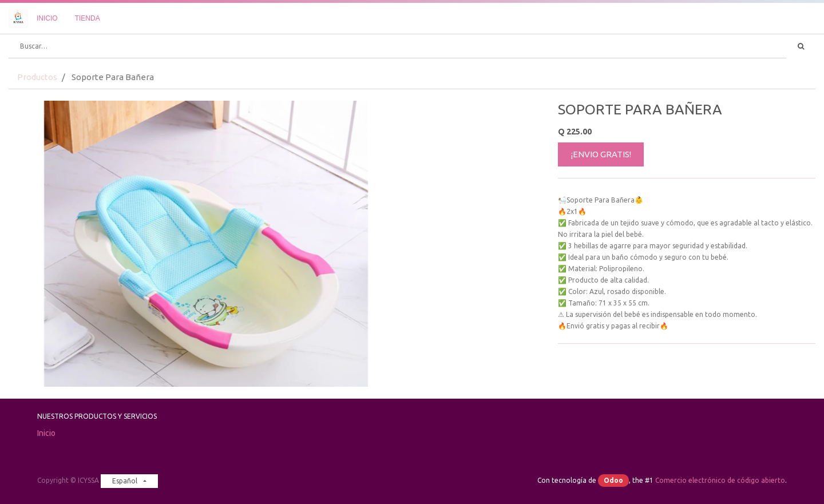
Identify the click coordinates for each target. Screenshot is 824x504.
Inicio (46, 433)
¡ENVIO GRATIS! (601, 154)
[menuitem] (47, 18)
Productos (37, 77)
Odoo (613, 480)
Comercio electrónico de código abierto (720, 480)
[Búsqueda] (801, 46)
